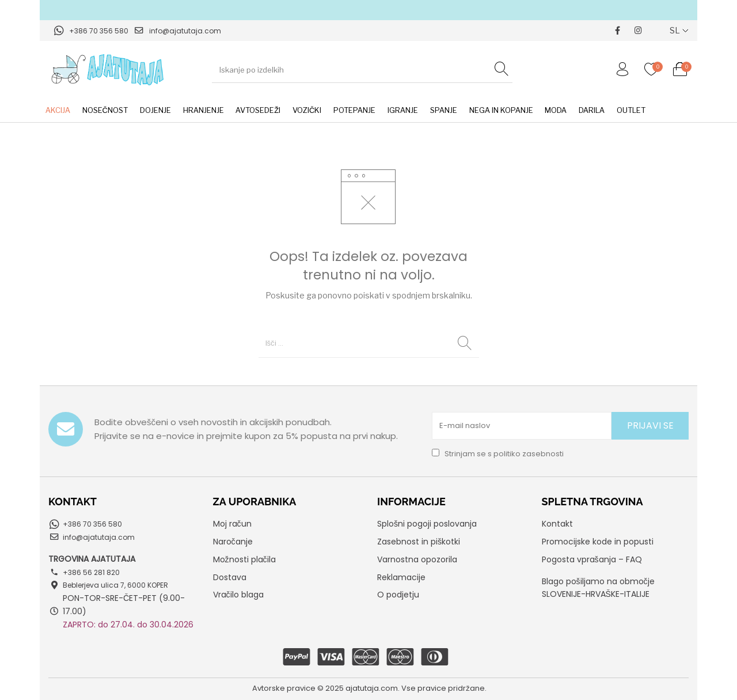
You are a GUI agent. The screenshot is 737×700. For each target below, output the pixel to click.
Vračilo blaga (238, 595)
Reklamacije (401, 577)
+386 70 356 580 (99, 31)
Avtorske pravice (284, 688)
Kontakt (557, 524)
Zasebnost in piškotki (419, 542)
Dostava (230, 577)
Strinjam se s (498, 454)
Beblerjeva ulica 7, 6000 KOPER (115, 585)
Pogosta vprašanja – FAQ (592, 559)
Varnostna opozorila (417, 559)
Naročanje (233, 542)
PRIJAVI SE (650, 425)
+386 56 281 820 (91, 572)
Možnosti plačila (244, 559)
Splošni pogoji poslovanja (427, 524)
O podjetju (398, 595)
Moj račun (232, 524)
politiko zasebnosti (529, 454)
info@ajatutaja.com (185, 31)
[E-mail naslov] (522, 426)
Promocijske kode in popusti (598, 542)
